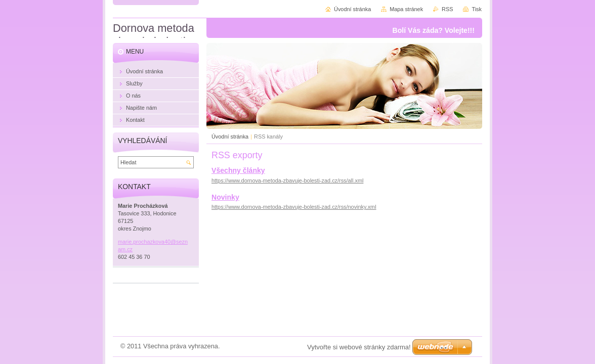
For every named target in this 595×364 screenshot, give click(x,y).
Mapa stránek (406, 9)
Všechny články (238, 170)
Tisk (477, 9)
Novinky (225, 197)
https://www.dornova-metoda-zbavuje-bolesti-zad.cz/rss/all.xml (287, 180)
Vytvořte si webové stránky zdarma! (359, 347)
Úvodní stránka (230, 136)
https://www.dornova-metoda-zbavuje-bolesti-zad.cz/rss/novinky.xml (294, 207)
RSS (447, 9)
